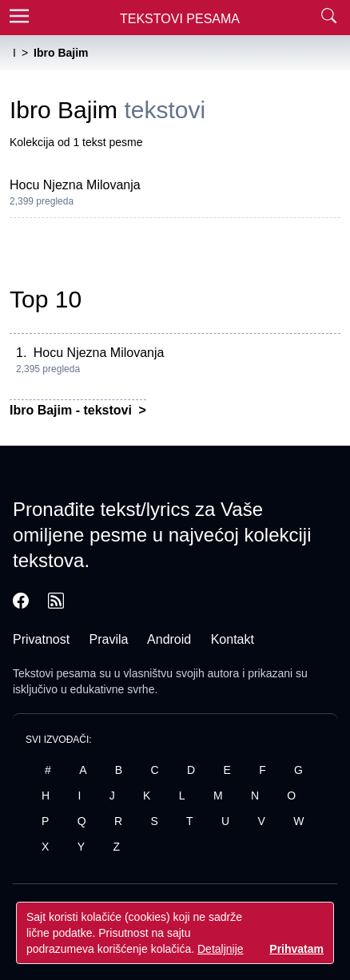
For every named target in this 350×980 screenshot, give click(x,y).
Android (169, 639)
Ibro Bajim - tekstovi (72, 410)
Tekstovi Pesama (180, 19)
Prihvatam (296, 949)
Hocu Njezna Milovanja (75, 185)
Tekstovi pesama (54, 673)
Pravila (109, 639)
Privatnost (41, 639)
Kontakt (233, 639)
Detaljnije (221, 949)
